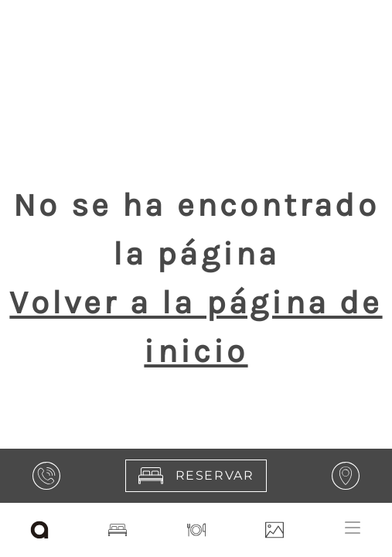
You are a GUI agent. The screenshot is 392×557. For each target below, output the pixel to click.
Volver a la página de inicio (196, 327)
